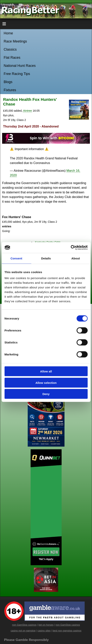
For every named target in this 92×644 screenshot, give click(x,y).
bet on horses (46, 625)
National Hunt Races (20, 66)
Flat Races (12, 58)
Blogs (8, 82)
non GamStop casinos (24, 625)
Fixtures (10, 90)
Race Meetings (15, 41)
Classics (10, 49)
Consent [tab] (16, 258)
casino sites (44, 631)
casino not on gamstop (23, 631)
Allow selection (46, 383)
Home (8, 33)
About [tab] (76, 258)
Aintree (28, 111)
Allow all (46, 371)
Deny (46, 394)
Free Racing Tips (17, 74)
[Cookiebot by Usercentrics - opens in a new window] (71, 248)
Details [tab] (46, 258)
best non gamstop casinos (67, 631)
